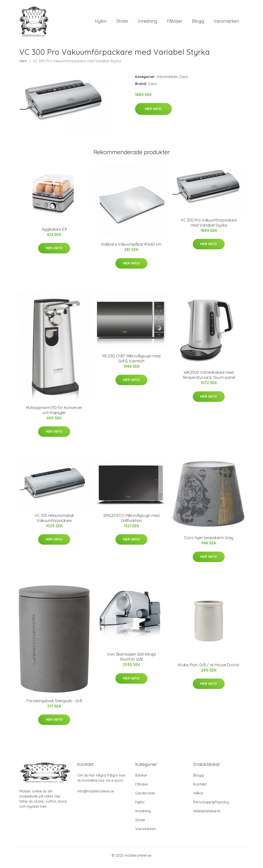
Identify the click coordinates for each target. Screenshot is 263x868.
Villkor (198, 797)
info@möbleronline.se (96, 795)
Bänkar (141, 780)
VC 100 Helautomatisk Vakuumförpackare (54, 522)
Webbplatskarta (207, 815)
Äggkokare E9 (54, 233)
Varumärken (226, 23)
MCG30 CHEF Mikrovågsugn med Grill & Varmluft (131, 363)
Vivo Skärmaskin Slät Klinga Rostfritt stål (131, 661)
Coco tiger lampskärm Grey (209, 542)
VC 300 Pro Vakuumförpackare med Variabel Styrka (209, 227)
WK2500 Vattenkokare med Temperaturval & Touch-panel (209, 379)
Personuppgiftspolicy (211, 806)
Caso (184, 81)
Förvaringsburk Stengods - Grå (54, 705)
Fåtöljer (175, 23)
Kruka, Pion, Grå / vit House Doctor (209, 669)
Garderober (145, 797)
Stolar (122, 23)
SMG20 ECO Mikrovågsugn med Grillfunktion (131, 522)
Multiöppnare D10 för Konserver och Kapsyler (54, 414)
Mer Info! (153, 113)
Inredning (148, 23)
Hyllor (101, 23)
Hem (23, 65)
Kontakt (200, 788)
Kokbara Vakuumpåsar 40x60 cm (131, 248)
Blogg (198, 23)
